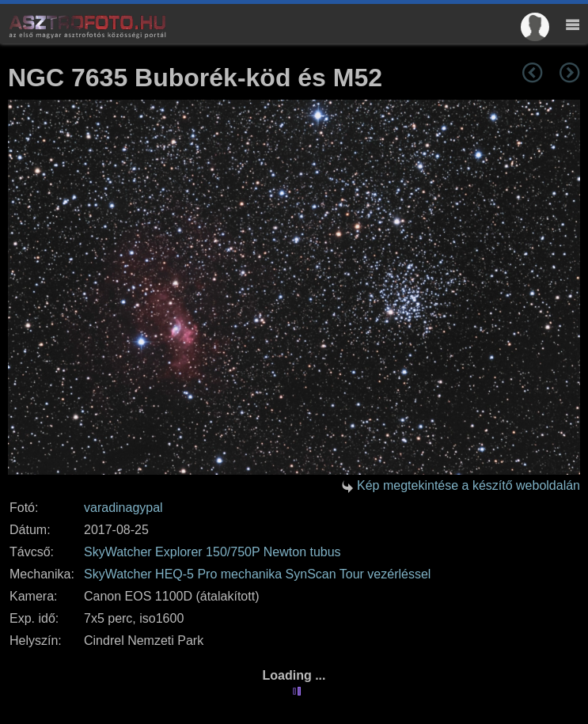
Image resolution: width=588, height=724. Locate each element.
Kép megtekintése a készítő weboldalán (469, 485)
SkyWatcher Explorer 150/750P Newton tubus (212, 552)
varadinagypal (123, 508)
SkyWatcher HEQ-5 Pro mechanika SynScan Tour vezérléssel (257, 574)
